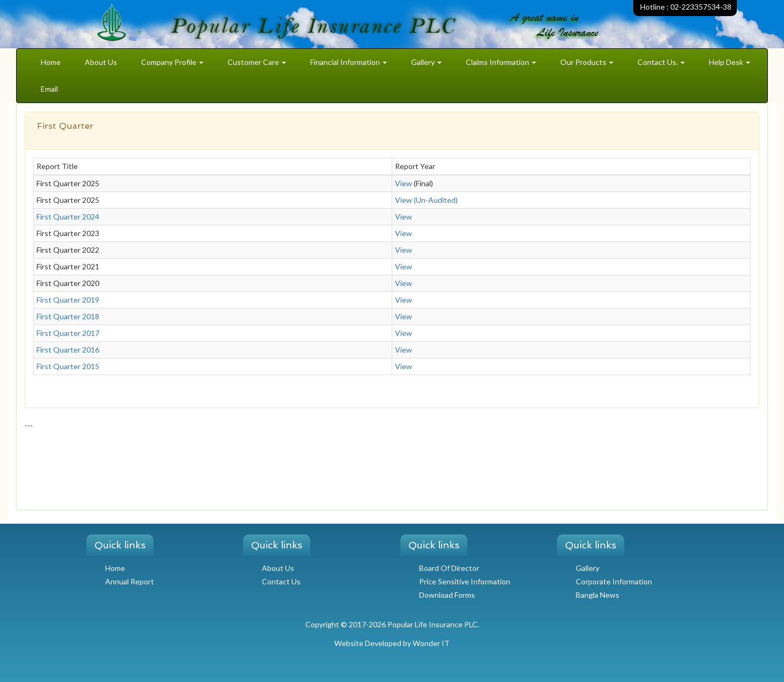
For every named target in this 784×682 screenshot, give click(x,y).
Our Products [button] (587, 62)
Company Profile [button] (172, 62)
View (404, 183)
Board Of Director (449, 568)
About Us (101, 62)
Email (49, 89)
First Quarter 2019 (68, 300)
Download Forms (447, 595)
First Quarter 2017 (68, 333)
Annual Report (130, 581)
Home (51, 62)
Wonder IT (431, 643)
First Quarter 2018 (68, 316)
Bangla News (598, 595)
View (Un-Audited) (426, 200)
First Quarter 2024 (68, 217)
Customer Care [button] (257, 62)
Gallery (588, 568)
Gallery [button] (426, 62)
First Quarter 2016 (68, 350)
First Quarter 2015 (68, 366)
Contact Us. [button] (661, 62)
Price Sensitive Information (465, 581)
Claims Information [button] (501, 62)
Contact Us (281, 581)
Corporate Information (614, 581)
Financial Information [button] (349, 62)
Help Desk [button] (730, 62)
